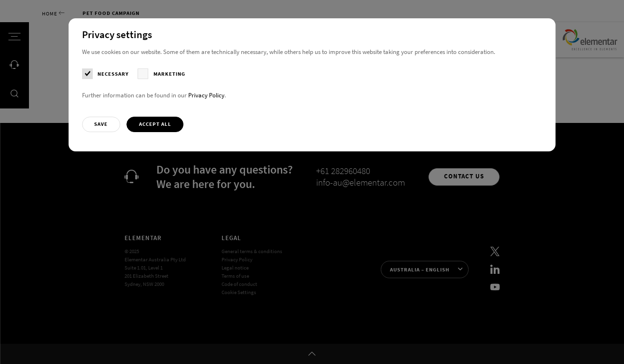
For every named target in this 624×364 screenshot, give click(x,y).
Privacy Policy (206, 95)
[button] (101, 124)
